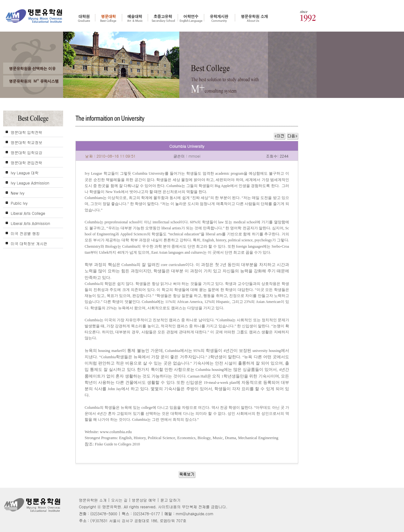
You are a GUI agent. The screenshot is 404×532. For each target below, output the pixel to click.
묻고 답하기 (170, 500)
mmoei (194, 156)
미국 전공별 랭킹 (25, 233)
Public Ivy (19, 203)
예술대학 (135, 18)
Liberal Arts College (28, 213)
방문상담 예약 (144, 500)
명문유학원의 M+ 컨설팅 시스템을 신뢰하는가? (33, 81)
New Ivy (18, 193)
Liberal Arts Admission (30, 223)
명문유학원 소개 (255, 18)
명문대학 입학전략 (27, 132)
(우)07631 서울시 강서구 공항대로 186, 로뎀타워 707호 (138, 520)
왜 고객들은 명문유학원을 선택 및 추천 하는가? (33, 68)
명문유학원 (34, 16)
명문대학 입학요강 (27, 152)
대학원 (84, 18)
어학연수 (191, 18)
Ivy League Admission (30, 183)
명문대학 (109, 18)
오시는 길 (119, 500)
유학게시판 (220, 18)
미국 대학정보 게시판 (29, 243)
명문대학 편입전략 (27, 163)
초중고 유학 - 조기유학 (163, 18)
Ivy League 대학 (25, 173)
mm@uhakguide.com (195, 514)
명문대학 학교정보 (27, 142)
